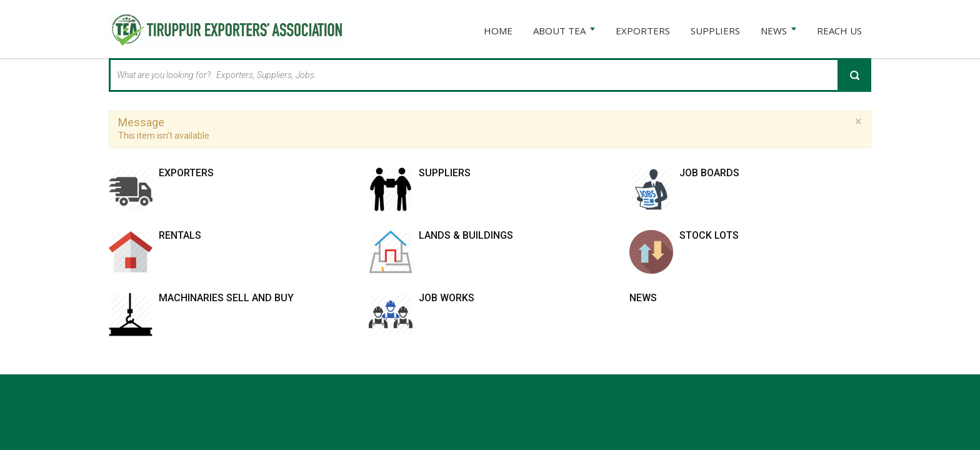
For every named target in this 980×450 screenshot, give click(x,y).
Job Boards (709, 173)
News (643, 298)
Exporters (186, 173)
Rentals (180, 235)
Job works (447, 298)
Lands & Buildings (466, 235)
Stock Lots (709, 235)
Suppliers (445, 173)
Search (854, 75)
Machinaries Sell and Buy (226, 298)
